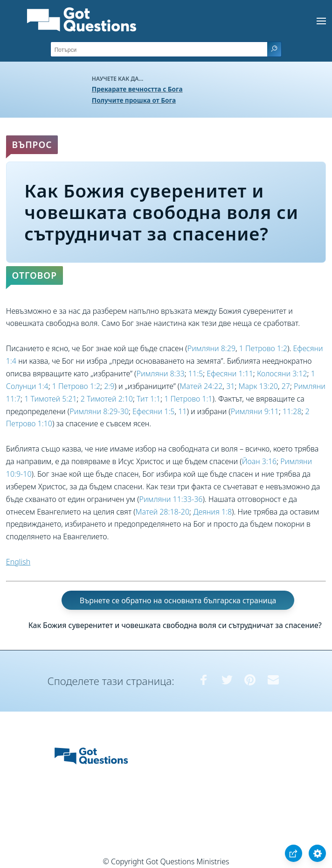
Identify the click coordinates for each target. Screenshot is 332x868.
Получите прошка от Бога (134, 100)
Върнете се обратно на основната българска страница (178, 600)
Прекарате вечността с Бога (137, 89)
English (18, 562)
